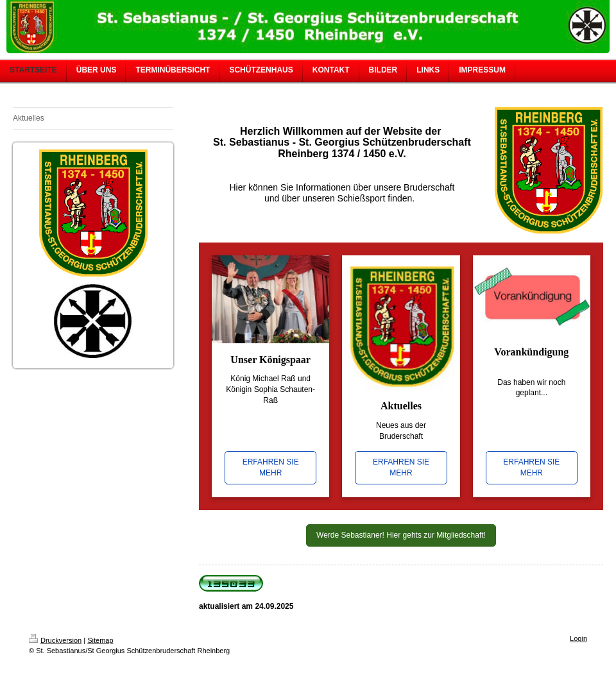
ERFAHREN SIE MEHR (271, 467)
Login (578, 638)
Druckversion (55, 640)
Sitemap (100, 640)
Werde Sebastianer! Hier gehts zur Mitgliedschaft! (401, 535)
